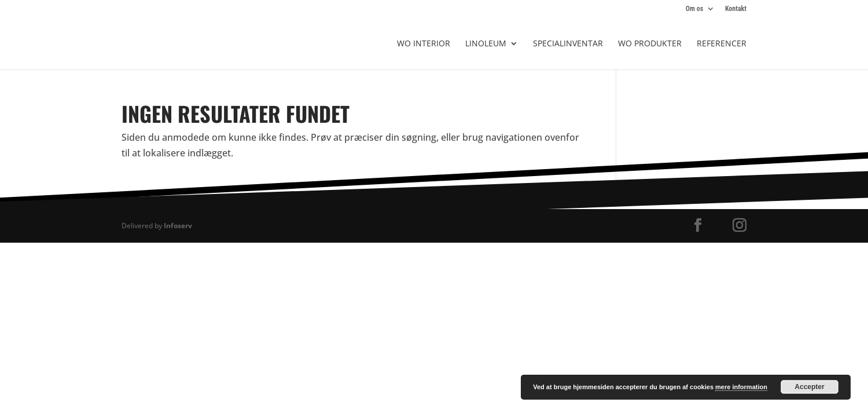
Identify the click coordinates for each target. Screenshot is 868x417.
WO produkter (650, 44)
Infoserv (178, 226)
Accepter (809, 387)
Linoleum (486, 44)
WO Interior (424, 44)
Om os (694, 9)
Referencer (722, 44)
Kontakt (736, 9)
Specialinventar (568, 44)
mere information (741, 387)
